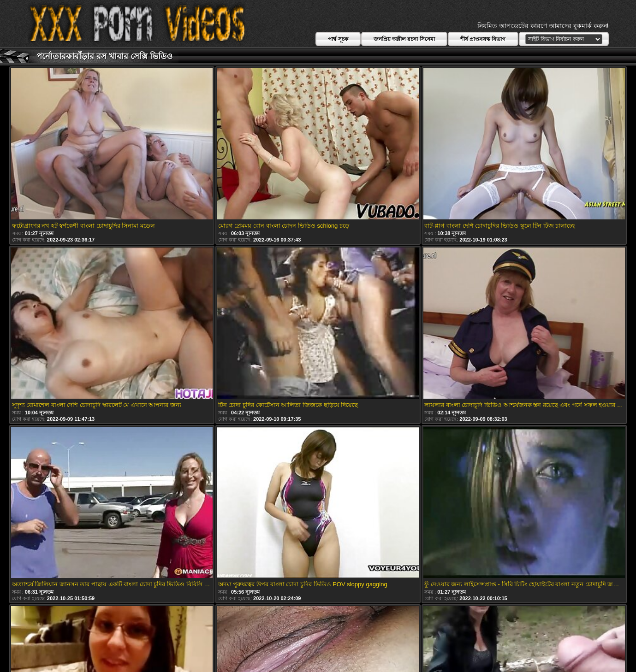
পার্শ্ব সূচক (338, 39)
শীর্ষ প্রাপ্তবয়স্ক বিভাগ (483, 39)
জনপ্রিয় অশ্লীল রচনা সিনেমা (404, 39)
